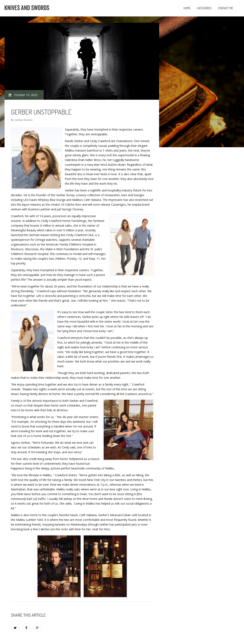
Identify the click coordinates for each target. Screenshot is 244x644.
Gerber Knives (23, 120)
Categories (204, 8)
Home (187, 8)
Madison (17, 249)
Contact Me (226, 8)
